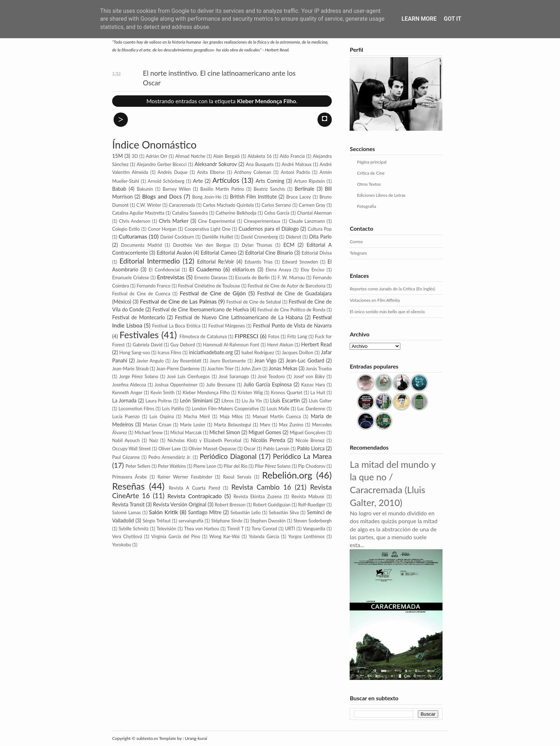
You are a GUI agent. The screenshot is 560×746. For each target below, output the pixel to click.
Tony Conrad (264, 529)
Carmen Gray (312, 205)
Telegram (358, 253)
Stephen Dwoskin (268, 521)
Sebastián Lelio (246, 512)
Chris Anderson (135, 221)
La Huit (318, 392)
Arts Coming (270, 181)
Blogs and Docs (162, 196)
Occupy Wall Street (131, 449)
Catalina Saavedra (190, 213)
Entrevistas (171, 277)
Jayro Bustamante (228, 361)
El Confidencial (164, 270)
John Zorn (251, 369)
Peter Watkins (172, 466)
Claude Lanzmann (307, 221)
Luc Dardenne (311, 409)
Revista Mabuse (308, 496)
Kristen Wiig (250, 392)
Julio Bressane (221, 385)
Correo (356, 242)
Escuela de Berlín (253, 277)
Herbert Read (316, 344)
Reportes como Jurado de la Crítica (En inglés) (392, 289)
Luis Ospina (162, 416)
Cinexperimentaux (262, 221)
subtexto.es (148, 738)
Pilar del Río (235, 466)
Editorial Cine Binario (269, 253)
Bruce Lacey (299, 197)
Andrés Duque (172, 172)
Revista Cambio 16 (261, 487)
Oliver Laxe (170, 449)
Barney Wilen (177, 189)
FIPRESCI (246, 336)
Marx (265, 425)
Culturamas (133, 236)
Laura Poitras (159, 401)
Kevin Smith (162, 392)
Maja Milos (231, 416)
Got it (452, 19)
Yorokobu (122, 545)
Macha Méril (197, 416)
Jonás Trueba (319, 369)
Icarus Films (169, 352)
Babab (119, 189)
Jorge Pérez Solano (139, 376)
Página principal (372, 162)
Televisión (166, 529)
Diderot (293, 237)
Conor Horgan (162, 229)
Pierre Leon (205, 466)
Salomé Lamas (126, 512)
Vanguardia (314, 529)
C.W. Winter (149, 205)
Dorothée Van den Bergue (202, 245)
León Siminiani (196, 400)
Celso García (277, 213)
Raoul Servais (237, 477)
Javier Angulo (150, 361)
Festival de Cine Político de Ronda (291, 310)
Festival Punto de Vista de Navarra (292, 326)
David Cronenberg (259, 237)
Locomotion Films (136, 409)
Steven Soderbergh (313, 521)
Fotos (274, 336)
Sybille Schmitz (134, 529)
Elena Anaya (278, 270)
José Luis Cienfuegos (189, 376)
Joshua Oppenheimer (176, 385)
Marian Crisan (157, 425)
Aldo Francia (292, 156)
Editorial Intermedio (149, 261)
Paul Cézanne (126, 457)
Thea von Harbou (201, 529)
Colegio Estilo (126, 229)
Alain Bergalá (226, 156)
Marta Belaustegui (232, 425)
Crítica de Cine (371, 173)
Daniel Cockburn (177, 237)
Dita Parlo (320, 237)
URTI (290, 529)
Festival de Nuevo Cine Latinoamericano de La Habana (239, 317)
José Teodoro (271, 376)
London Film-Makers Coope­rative (225, 409)
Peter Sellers (138, 466)
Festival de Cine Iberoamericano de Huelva (201, 309)
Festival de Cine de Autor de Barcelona (286, 286)
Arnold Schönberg (166, 181)
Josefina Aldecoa (129, 385)
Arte (198, 181)
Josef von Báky (309, 376)
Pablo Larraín (276, 449)
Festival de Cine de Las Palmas (178, 301)
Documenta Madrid (141, 245)
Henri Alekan (280, 345)
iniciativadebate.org (211, 352)
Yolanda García (264, 536)
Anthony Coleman (253, 172)
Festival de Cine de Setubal (254, 302)
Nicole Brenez (310, 440)
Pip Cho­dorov (312, 466)
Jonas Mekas (283, 368)
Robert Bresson (230, 505)
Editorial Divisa (317, 253)
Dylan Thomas (257, 245)
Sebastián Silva (284, 512)
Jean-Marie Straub (130, 369)
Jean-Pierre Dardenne (178, 369)
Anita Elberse (211, 172)
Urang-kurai (196, 738)
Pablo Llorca (311, 448)
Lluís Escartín (285, 400)
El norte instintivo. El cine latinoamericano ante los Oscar (219, 78)
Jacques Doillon (297, 352)
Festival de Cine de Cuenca (141, 294)
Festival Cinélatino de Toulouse (209, 286)
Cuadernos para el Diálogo (269, 229)
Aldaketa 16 (260, 156)
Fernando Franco (154, 286)
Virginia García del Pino (176, 536)
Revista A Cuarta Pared (195, 488)
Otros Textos (369, 184)
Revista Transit (128, 504)
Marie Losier (193, 425)
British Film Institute (253, 197)
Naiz (154, 440)
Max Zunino (291, 425)
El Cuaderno (205, 269)
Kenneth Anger (127, 392)
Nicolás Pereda (268, 440)
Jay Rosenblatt (187, 361)
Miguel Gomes (265, 432)
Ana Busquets (260, 164)
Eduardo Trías (259, 262)
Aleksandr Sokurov (216, 164)
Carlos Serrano (276, 205)
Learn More (419, 19)
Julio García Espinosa (268, 384)
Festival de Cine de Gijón (213, 293)
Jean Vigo (265, 361)
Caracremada (182, 205)
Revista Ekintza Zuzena (258, 496)
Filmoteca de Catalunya (203, 336)
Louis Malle (278, 409)
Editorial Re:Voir (216, 262)
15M (117, 156)
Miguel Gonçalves (307, 432)
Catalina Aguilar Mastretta (138, 213)
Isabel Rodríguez (258, 352)
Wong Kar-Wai (224, 536)
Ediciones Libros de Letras (381, 195)
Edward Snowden (300, 262)
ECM (289, 245)
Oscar (250, 449)
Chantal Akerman (314, 213)
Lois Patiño (173, 409)
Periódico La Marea (302, 456)
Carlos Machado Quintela (228, 205)
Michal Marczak (186, 432)
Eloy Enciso (312, 270)
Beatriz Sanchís (269, 189)
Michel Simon (225, 432)
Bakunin (145, 189)
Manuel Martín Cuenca (277, 416)
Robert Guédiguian (272, 505)
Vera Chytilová (127, 536)
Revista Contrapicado (195, 496)
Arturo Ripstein (309, 181)
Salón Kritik (164, 512)
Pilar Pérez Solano (273, 466)
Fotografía (366, 206)
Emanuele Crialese (131, 277)
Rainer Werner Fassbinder (185, 477)
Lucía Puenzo (126, 416)
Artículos (226, 180)
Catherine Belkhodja (236, 213)
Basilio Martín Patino (222, 189)
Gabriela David (147, 345)
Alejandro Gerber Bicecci (161, 164)
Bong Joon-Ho (207, 197)
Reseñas (128, 486)
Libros (227, 401)
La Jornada (124, 400)
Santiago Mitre (205, 512)
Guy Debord (183, 345)
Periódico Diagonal (228, 456)
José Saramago (234, 376)
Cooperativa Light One (208, 229)
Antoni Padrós (295, 172)
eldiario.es (244, 269)
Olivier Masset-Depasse (212, 449)
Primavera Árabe (129, 477)
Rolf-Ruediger (312, 505)
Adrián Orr (156, 156)
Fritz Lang (297, 336)
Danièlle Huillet (218, 237)
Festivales (139, 335)
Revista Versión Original (179, 504)
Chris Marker (174, 221)
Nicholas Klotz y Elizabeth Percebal (204, 440)
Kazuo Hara (313, 385)
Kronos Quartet (286, 392)
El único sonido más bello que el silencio (387, 312)
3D (135, 156)
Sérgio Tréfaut (156, 521)
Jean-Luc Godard (305, 361)
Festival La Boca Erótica (176, 326)
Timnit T (236, 529)
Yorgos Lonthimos (306, 536)
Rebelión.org (287, 475)
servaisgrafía (191, 521)
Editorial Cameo (219, 253)
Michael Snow (149, 432)
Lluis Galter (320, 401)
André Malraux (297, 164)
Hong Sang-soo (135, 352)
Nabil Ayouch (126, 440)
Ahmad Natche (190, 156)
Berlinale (304, 189)
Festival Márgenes (227, 326)
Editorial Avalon (174, 253)
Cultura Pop (320, 229)
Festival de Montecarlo (139, 317)
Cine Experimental (216, 221)
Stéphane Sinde (227, 521)
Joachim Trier (220, 369)
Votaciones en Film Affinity (375, 300)
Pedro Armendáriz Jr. (169, 457)
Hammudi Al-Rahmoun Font (231, 345)
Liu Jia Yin (252, 401)
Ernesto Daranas (211, 277)
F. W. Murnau (291, 277)
